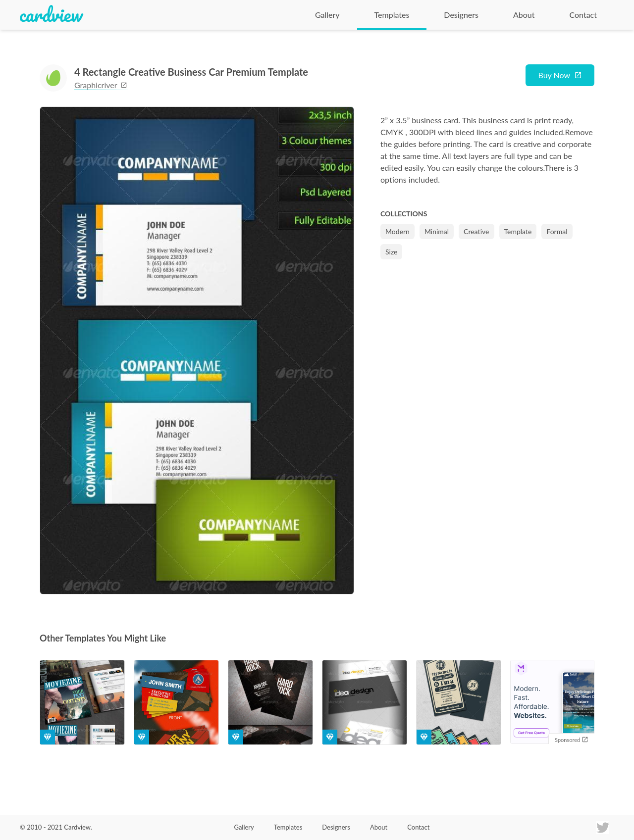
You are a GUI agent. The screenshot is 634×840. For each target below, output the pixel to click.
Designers (461, 15)
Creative (476, 231)
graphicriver (101, 85)
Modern (397, 231)
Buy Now (554, 75)
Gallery (327, 15)
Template (518, 231)
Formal (557, 231)
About (524, 15)
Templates (392, 15)
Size (391, 252)
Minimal (437, 231)
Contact (583, 15)
